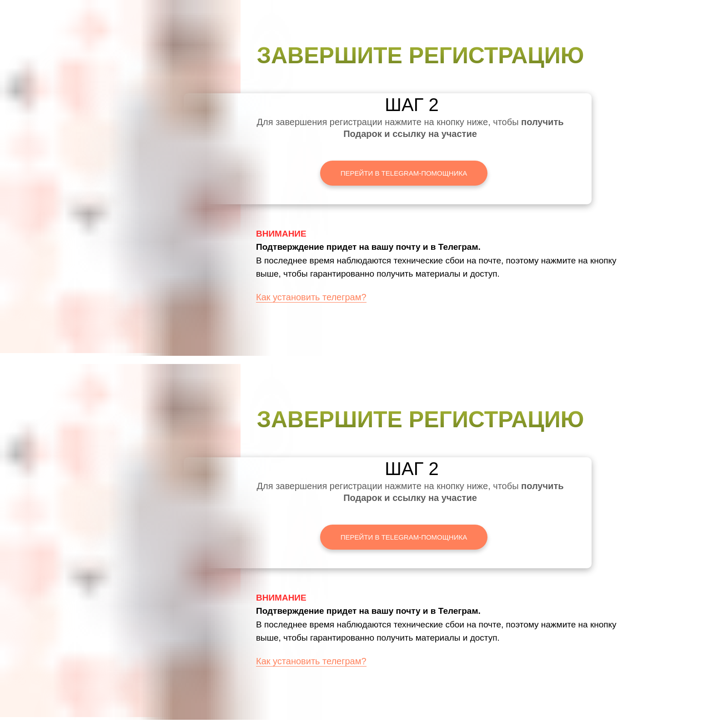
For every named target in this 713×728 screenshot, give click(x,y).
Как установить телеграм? (311, 297)
